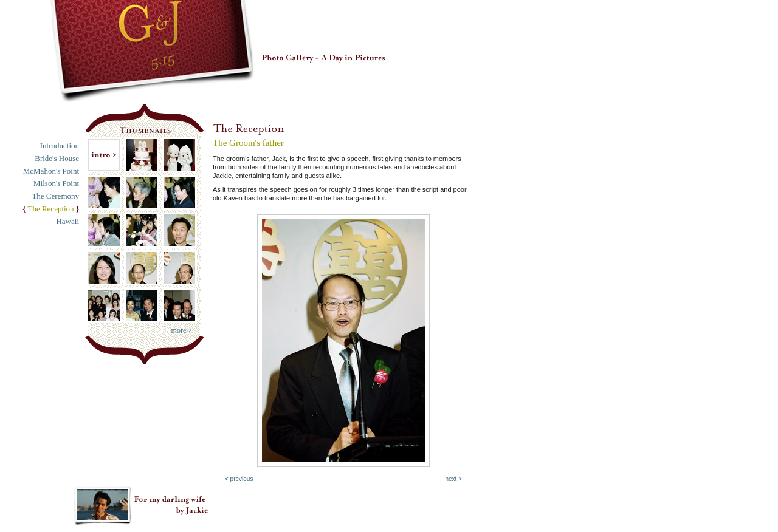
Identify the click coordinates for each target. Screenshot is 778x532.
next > (453, 479)
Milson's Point (56, 183)
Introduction (60, 145)
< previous (239, 479)
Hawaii (67, 221)
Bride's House (57, 158)
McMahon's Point (51, 171)
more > (182, 330)
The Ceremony (55, 196)
